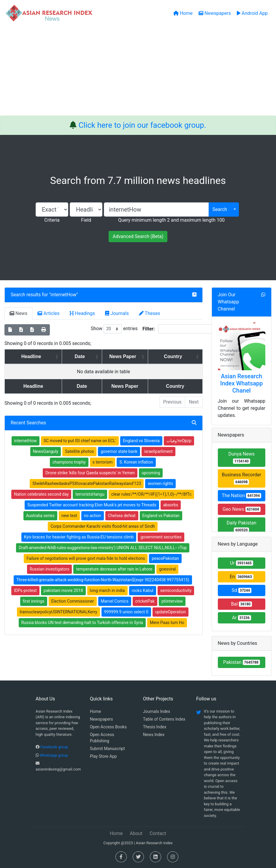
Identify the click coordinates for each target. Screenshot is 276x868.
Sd (241, 590)
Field (86, 220)
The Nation (241, 496)
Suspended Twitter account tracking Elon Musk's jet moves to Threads (92, 505)
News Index (154, 735)
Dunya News (242, 457)
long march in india (107, 590)
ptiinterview (172, 601)
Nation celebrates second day (41, 494)
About (136, 833)
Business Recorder (241, 478)
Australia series (40, 516)
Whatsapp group (54, 755)
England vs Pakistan (161, 516)
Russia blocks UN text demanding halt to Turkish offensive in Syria (82, 623)
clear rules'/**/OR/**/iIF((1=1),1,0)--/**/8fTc (151, 494)
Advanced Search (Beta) (138, 236)
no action (93, 516)
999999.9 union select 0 (126, 612)
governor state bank (119, 451)
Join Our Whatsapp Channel (229, 302)
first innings (34, 601)
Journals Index (157, 711)
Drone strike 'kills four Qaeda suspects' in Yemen (90, 473)
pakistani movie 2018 (63, 590)
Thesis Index (155, 727)
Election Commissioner (73, 601)
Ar (242, 618)
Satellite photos (79, 451)
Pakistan (242, 662)
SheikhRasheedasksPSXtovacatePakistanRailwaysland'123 (87, 483)
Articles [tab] (48, 313)
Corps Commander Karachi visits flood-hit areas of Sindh (103, 526)
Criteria (52, 220)
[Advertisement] (138, 71)
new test (69, 516)
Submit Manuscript (107, 749)
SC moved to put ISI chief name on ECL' (80, 441)
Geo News (242, 509)
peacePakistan (165, 558)
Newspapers (101, 719)
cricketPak (145, 601)
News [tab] (18, 313)
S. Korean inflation (136, 462)
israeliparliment (158, 451)
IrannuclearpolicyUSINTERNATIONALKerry (58, 612)
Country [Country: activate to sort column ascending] (176, 356)
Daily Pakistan (242, 526)
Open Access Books (108, 727)
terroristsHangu (90, 494)
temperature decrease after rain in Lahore (114, 569)
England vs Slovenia (141, 441)
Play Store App (103, 756)
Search (220, 209)
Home (96, 711)
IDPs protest (25, 590)
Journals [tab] (117, 313)
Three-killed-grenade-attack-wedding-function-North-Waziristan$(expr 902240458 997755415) (103, 580)
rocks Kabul (143, 590)
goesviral (167, 569)
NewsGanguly (46, 451)
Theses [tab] (150, 313)
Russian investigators (49, 569)
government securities (161, 537)
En (242, 577)
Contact (158, 833)
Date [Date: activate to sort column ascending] (72, 356)
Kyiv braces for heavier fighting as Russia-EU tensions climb (79, 537)
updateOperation (171, 612)
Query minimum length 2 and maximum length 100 (171, 220)
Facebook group (54, 747)
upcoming (151, 473)
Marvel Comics (115, 601)
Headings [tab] (83, 313)
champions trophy (69, 462)
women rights (160, 483)
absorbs (171, 505)
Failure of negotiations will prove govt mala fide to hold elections (86, 558)
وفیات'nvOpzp (179, 441)
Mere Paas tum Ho (167, 623)
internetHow (64, 295)
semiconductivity (176, 590)
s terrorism (103, 462)
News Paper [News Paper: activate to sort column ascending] (121, 356)
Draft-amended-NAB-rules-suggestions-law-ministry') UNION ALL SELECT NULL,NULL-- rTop (103, 548)
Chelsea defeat (122, 516)
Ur (242, 563)
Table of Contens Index (164, 719)
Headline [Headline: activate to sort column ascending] (28, 356)
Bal (241, 604)
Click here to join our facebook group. (142, 125)
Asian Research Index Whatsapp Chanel (242, 383)
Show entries (114, 329)
